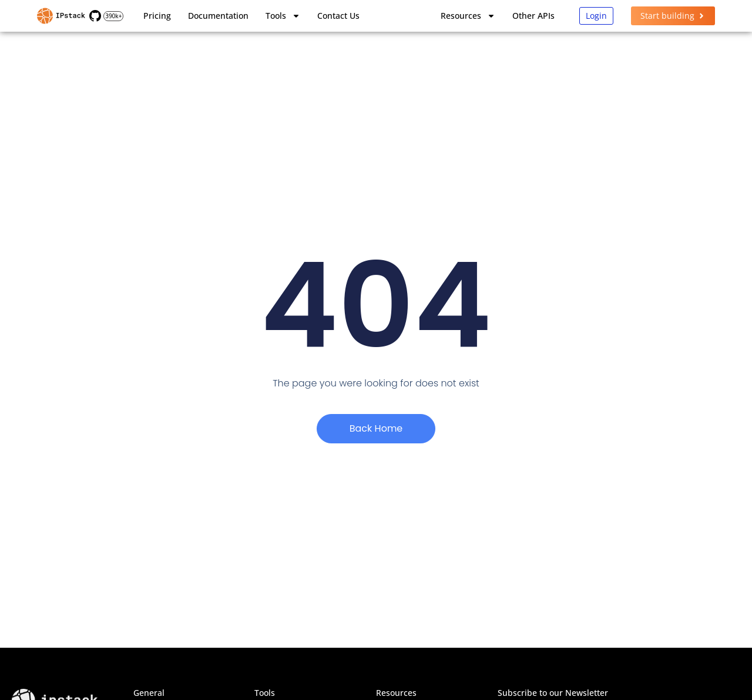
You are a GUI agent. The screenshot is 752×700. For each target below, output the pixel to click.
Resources (468, 16)
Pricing (157, 16)
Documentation (218, 16)
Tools (283, 16)
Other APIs (533, 16)
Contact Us (338, 16)
